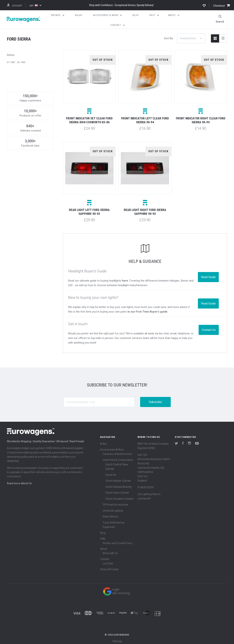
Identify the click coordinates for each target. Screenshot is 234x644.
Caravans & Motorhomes (117, 452)
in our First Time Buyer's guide (147, 309)
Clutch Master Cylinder (118, 479)
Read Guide (208, 275)
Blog (103, 531)
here (125, 278)
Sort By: (169, 36)
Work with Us (110, 551)
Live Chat (108, 561)
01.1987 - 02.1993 (16, 60)
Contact (105, 557)
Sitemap (117, 639)
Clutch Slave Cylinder (117, 491)
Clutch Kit (111, 473)
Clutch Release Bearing (118, 485)
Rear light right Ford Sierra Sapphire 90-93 (145, 210)
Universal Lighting (113, 508)
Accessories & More (112, 447)
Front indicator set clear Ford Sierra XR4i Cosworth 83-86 (89, 118)
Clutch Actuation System (119, 497)
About (104, 547)
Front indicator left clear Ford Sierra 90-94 (145, 118)
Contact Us (209, 328)
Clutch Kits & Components (118, 458)
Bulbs (103, 442)
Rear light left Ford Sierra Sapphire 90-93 (89, 210)
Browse (58, 15)
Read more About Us (19, 481)
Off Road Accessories (116, 503)
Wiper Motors (111, 515)
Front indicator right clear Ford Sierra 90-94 (201, 118)
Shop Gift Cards (109, 567)
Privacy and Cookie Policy (118, 541)
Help (103, 537)
